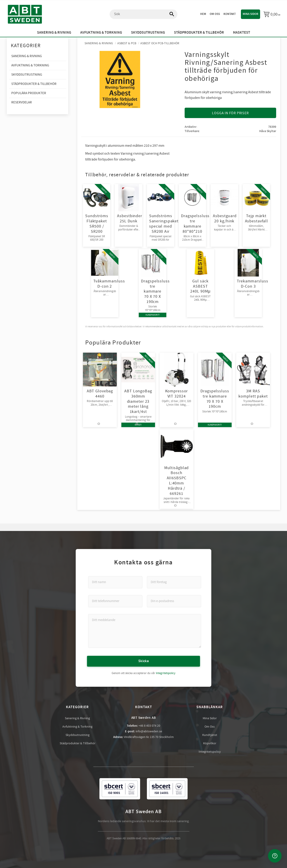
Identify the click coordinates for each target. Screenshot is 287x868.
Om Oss (210, 726)
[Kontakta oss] (275, 856)
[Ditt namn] (115, 582)
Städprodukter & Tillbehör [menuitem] (199, 33)
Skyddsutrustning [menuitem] (148, 33)
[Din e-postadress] (174, 601)
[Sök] (169, 14)
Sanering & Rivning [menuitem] (54, 33)
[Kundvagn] (272, 14)
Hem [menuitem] (203, 14)
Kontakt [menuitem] (230, 14)
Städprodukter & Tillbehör (78, 743)
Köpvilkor (210, 743)
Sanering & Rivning (77, 718)
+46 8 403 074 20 (149, 726)
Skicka (143, 661)
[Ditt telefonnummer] (115, 601)
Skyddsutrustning (78, 735)
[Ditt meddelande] (145, 631)
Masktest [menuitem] (242, 33)
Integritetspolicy (166, 673)
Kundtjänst (210, 735)
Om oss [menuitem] (215, 14)
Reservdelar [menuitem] (22, 102)
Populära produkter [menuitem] (29, 93)
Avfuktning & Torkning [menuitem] (101, 33)
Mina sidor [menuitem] (251, 14)
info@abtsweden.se (149, 731)
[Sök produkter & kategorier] (143, 14)
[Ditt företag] (174, 582)
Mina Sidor (210, 718)
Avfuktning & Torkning (77, 726)
